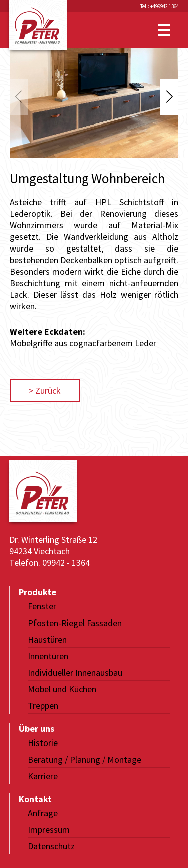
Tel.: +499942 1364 (160, 6)
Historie (43, 743)
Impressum (49, 830)
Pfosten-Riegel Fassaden (75, 623)
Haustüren (47, 639)
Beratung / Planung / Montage (84, 759)
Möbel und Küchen (62, 689)
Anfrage (43, 813)
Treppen (43, 706)
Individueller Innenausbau (75, 672)
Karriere (43, 776)
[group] (94, 103)
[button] (169, 97)
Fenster (42, 606)
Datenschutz (51, 846)
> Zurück (45, 390)
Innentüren (48, 656)
